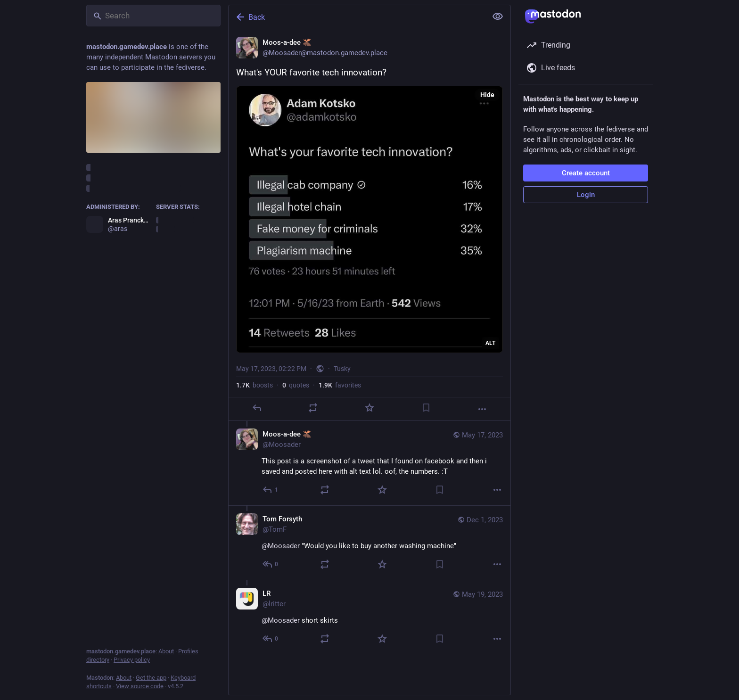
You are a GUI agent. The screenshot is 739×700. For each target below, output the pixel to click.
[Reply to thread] (271, 490)
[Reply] (257, 408)
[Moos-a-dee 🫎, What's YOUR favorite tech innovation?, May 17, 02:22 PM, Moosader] (369, 225)
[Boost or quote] (313, 408)
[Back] (357, 17)
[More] (482, 409)
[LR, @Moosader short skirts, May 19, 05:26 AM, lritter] (369, 617)
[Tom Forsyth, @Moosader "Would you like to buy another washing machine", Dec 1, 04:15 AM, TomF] (369, 543)
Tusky (342, 369)
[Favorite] (369, 408)
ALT (490, 343)
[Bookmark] (426, 408)
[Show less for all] (498, 16)
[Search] (153, 16)
